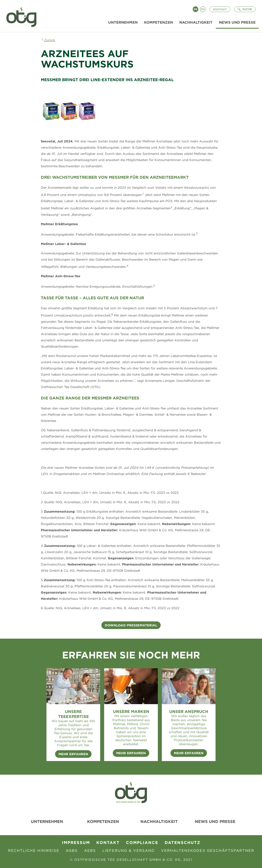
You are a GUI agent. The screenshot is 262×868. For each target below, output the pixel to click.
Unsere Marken (131, 711)
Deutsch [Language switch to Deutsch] (195, 9)
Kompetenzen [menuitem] (158, 22)
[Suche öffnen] (245, 9)
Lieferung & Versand (128, 850)
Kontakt (220, 9)
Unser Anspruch (189, 711)
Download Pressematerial (131, 625)
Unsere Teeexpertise (73, 714)
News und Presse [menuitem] (237, 22)
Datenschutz (182, 842)
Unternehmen (47, 821)
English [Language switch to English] (203, 9)
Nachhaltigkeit (159, 821)
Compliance (142, 842)
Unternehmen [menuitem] (123, 22)
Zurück (50, 40)
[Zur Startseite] (20, 16)
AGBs (72, 850)
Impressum (76, 842)
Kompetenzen (103, 821)
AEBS (90, 850)
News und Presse (215, 821)
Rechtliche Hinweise (34, 850)
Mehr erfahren (131, 753)
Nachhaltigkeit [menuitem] (196, 22)
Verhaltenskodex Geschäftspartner (208, 850)
